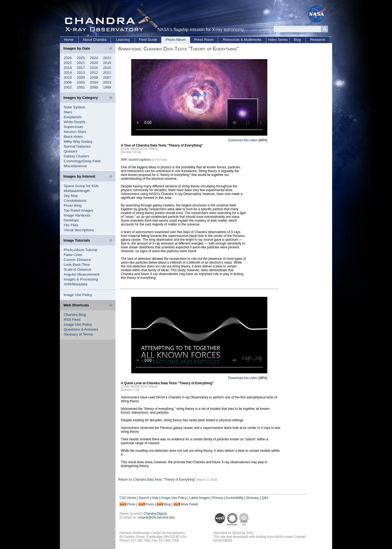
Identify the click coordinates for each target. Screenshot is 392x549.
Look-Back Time (77, 265)
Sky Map (71, 196)
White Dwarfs (74, 122)
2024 (94, 58)
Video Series (278, 40)
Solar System (74, 107)
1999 (107, 87)
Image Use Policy (78, 295)
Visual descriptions (79, 230)
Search (144, 498)
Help (155, 498)
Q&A (265, 498)
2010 (68, 77)
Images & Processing (81, 279)
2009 (81, 77)
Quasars (71, 151)
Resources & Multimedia (242, 40)
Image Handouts (77, 215)
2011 (107, 73)
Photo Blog (73, 205)
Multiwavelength (77, 191)
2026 (68, 58)
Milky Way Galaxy (78, 141)
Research (318, 40)
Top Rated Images (78, 210)
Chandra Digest (155, 514)
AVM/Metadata (76, 284)
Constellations (75, 201)
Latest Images (199, 498)
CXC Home (128, 498)
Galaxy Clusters (76, 156)
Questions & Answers (81, 329)
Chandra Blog (75, 315)
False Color (73, 255)
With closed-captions (136, 160)
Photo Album (176, 40)
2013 (81, 73)
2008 (94, 77)
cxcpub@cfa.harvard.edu (156, 517)
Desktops (71, 220)
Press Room (204, 40)
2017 (81, 68)
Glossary (252, 498)
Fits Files (71, 225)
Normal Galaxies (77, 146)
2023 (107, 58)
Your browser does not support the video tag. (199, 97)
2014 (68, 73)
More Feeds (189, 504)
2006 (68, 82)
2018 (68, 68)
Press (150, 504)
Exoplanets (73, 117)
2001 (81, 87)
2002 (68, 87)
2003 (107, 82)
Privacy (218, 498)
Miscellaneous (75, 166)
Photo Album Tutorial (80, 250)
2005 (81, 82)
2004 (94, 82)
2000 (94, 87)
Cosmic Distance (77, 260)
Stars (68, 112)
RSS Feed (72, 320)
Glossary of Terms (78, 334)
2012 (94, 73)
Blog (297, 40)
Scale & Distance (78, 269)
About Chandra (95, 40)
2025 (81, 58)
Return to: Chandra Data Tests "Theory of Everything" (157, 480)
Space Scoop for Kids (81, 186)
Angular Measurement (82, 274)
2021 (81, 63)
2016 (94, 68)
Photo (131, 504)
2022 (68, 63)
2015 (107, 68)
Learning (123, 40)
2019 (107, 63)
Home (69, 40)
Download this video (243, 140)
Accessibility (235, 498)
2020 (94, 63)
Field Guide (148, 40)
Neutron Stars (75, 132)
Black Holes (73, 137)
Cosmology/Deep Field (82, 161)
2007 (107, 77)
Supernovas (73, 127)
